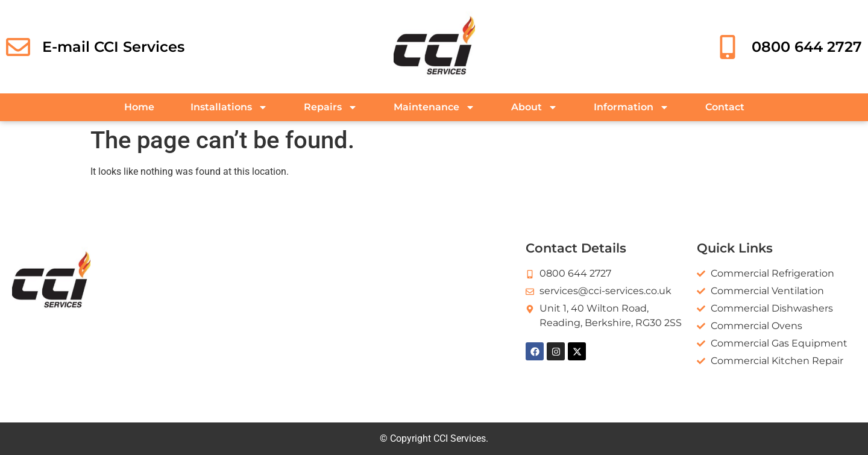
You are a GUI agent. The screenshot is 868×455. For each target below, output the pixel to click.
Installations (229, 107)
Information (631, 107)
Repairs (331, 107)
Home (139, 107)
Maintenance (434, 107)
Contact (725, 107)
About (534, 107)
